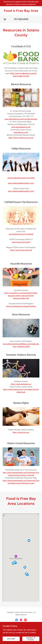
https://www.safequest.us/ (21, 384)
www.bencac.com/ (21, 132)
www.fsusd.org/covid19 (21, 242)
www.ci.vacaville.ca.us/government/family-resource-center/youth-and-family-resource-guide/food (21, 296)
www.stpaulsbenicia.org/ (21, 127)
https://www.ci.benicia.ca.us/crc (21, 138)
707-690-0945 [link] (21, 19)
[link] (21, 11)
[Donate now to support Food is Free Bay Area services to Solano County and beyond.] (21, 3)
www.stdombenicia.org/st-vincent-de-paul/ (21, 119)
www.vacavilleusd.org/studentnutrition (21, 306)
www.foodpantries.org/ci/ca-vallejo (21, 178)
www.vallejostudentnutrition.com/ (21, 183)
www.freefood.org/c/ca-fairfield (21, 234)
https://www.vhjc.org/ (21, 432)
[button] (5, 19)
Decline (11, 639)
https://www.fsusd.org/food (21, 250)
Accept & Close (31, 639)
